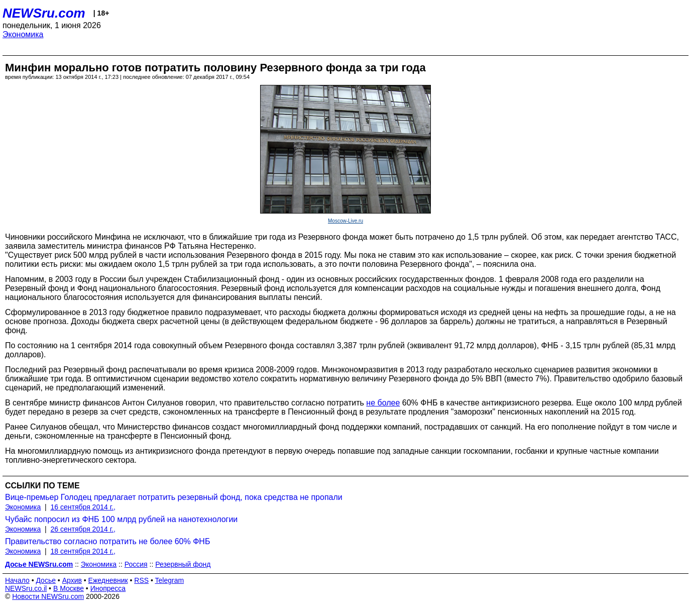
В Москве (69, 588)
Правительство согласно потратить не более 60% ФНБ (107, 541)
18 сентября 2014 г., (83, 551)
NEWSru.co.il (26, 588)
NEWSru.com (44, 13)
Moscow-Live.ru (345, 221)
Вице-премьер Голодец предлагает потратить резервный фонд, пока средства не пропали (174, 497)
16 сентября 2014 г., (83, 507)
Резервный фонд (183, 564)
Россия (136, 564)
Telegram (170, 580)
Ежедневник (108, 580)
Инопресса (108, 588)
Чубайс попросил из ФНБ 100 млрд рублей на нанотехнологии (121, 519)
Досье (46, 580)
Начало (17, 580)
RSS (141, 580)
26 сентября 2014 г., (83, 529)
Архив (72, 580)
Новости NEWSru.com (48, 596)
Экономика (23, 34)
